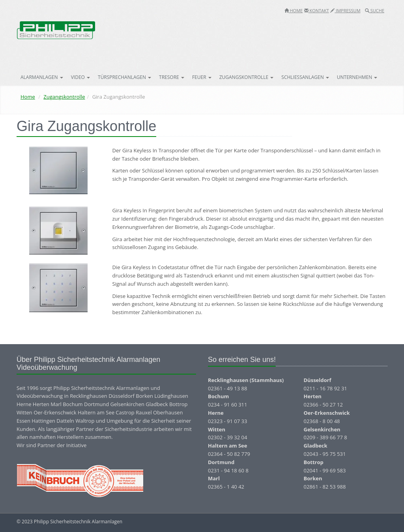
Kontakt (317, 10)
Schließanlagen (305, 77)
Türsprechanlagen (124, 77)
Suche (375, 10)
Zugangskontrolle (247, 77)
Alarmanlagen (42, 77)
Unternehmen (357, 77)
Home (294, 10)
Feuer (202, 77)
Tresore (172, 77)
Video (80, 77)
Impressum (345, 10)
